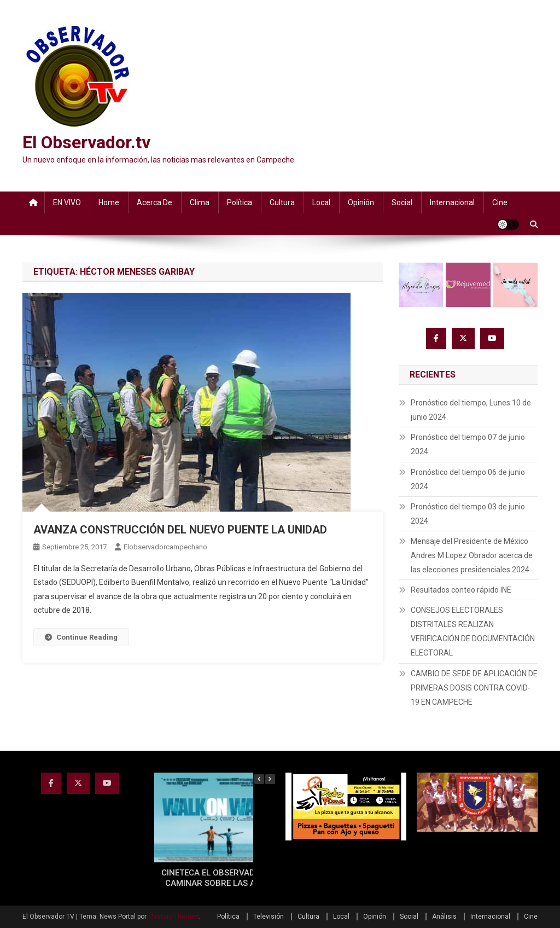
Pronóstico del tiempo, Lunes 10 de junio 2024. (471, 410)
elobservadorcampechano (165, 547)
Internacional (452, 202)
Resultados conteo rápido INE (461, 590)
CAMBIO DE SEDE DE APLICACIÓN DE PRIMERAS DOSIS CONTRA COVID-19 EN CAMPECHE (474, 688)
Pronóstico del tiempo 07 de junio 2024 (468, 444)
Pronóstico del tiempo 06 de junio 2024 (468, 479)
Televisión (269, 917)
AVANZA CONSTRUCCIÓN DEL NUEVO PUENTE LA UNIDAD (180, 530)
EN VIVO (67, 202)
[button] (270, 779)
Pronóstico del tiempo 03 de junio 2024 (468, 514)
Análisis (444, 917)
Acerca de (154, 202)
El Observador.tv (86, 142)
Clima (200, 202)
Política (240, 202)
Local (321, 202)
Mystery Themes (174, 917)
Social (402, 202)
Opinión (361, 202)
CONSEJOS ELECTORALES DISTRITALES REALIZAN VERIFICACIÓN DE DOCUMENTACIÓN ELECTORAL (473, 631)
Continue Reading (81, 637)
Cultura (282, 202)
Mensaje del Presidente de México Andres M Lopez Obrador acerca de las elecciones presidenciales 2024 (472, 555)
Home (109, 202)
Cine (500, 202)
